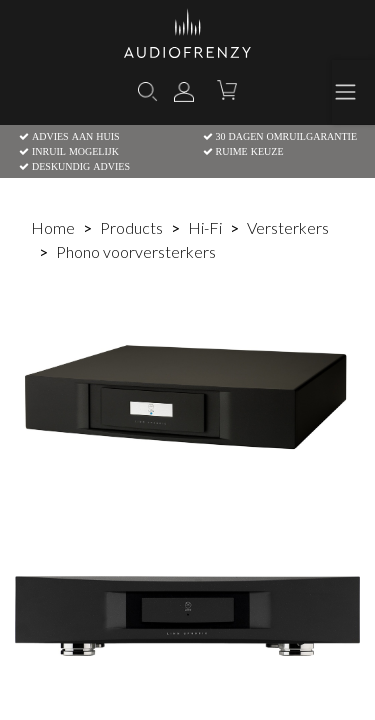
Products (131, 227)
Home (53, 227)
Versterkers (288, 227)
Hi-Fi (205, 227)
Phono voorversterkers (136, 251)
